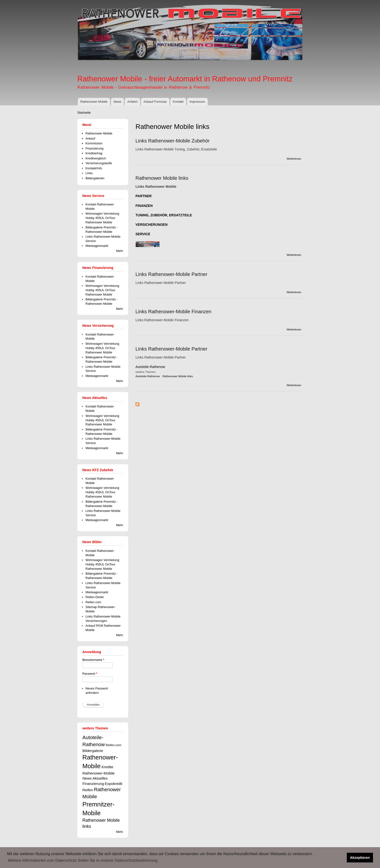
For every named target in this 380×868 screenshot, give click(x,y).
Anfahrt (132, 102)
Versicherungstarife (99, 163)
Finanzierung (95, 148)
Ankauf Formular (155, 102)
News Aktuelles (95, 778)
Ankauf (90, 138)
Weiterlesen (294, 159)
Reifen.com (93, 602)
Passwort (90, 674)
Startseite (84, 113)
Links (89, 173)
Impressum (197, 102)
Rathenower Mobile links (162, 178)
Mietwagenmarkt (97, 246)
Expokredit (114, 784)
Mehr (120, 251)
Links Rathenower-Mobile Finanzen (174, 312)
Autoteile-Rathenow (150, 367)
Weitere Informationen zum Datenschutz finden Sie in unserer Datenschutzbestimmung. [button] (83, 860)
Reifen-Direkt (95, 597)
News (117, 102)
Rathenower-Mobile (99, 133)
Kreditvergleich (96, 158)
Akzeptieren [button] (360, 858)
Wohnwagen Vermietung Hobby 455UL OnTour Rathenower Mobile (102, 218)
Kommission (94, 143)
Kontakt (178, 102)
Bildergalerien (95, 178)
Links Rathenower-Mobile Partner (171, 274)
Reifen (88, 790)
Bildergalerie (93, 751)
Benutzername (93, 660)
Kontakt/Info (94, 168)
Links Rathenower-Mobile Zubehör (173, 141)
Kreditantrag (94, 153)
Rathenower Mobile (94, 102)
